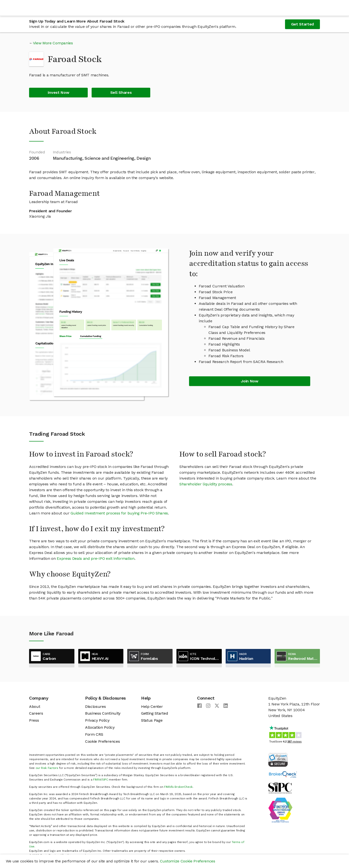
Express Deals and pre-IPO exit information (96, 558)
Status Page (152, 720)
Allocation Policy (100, 727)
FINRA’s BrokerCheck (178, 787)
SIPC (105, 780)
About (35, 706)
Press (34, 720)
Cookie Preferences (102, 741)
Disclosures (95, 706)
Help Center (152, 706)
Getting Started (155, 713)
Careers (36, 713)
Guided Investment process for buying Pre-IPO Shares (119, 513)
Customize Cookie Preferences (188, 861)
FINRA (97, 780)
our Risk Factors (47, 768)
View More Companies (53, 43)
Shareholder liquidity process (206, 484)
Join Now (250, 381)
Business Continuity (103, 713)
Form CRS (94, 734)
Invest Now (59, 92)
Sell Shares (121, 92)
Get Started (302, 24)
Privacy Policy (97, 720)
